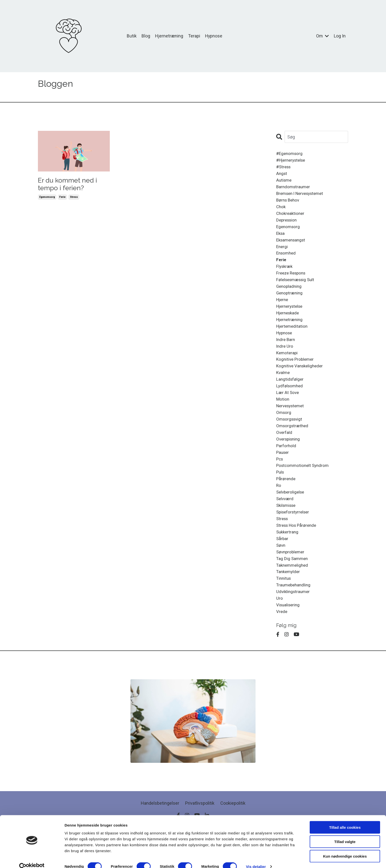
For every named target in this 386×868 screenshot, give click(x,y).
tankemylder (289, 601)
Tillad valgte (345, 833)
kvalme (283, 388)
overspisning (289, 459)
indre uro (285, 360)
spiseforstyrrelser (294, 537)
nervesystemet (292, 423)
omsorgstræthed (293, 445)
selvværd (285, 523)
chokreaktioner (291, 218)
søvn (281, 572)
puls (281, 494)
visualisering (289, 636)
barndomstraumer (294, 189)
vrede (282, 643)
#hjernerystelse (292, 161)
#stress (284, 168)
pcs (280, 480)
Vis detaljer (256, 858)
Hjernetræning (169, 36)
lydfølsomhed (290, 402)
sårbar (282, 565)
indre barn (286, 353)
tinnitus (284, 608)
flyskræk (285, 275)
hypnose (285, 346)
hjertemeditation (293, 338)
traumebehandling (294, 615)
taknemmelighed (293, 594)
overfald (284, 452)
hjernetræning (290, 331)
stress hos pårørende (298, 551)
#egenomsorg (290, 154)
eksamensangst (292, 246)
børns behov (289, 204)
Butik (131, 36)
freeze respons (292, 282)
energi (282, 253)
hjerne (283, 310)
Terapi (194, 36)
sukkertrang (288, 558)
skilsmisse (287, 530)
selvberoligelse (291, 516)
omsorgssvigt (290, 438)
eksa (281, 239)
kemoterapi (288, 367)
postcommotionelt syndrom (304, 487)
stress (74, 199)
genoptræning (290, 303)
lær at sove (288, 409)
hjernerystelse (291, 317)
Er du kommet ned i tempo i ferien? (71, 185)
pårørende (286, 502)
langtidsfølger (290, 395)
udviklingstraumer (294, 622)
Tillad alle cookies (345, 819)
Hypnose (214, 36)
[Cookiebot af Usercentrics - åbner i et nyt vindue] (32, 858)
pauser (283, 473)
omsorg (284, 431)
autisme (284, 182)
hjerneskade (289, 324)
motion (283, 417)
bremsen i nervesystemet (302, 196)
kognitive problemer (296, 374)
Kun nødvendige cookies (345, 848)
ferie (62, 199)
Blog (145, 36)
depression (287, 225)
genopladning (290, 296)
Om (322, 36)
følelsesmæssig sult (297, 289)
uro (280, 629)
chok (281, 211)
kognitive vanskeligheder (301, 381)
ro (279, 509)
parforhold (286, 466)
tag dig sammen (293, 587)
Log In (340, 36)
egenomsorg (47, 199)
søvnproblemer (291, 580)
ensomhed (287, 260)
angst (282, 175)
